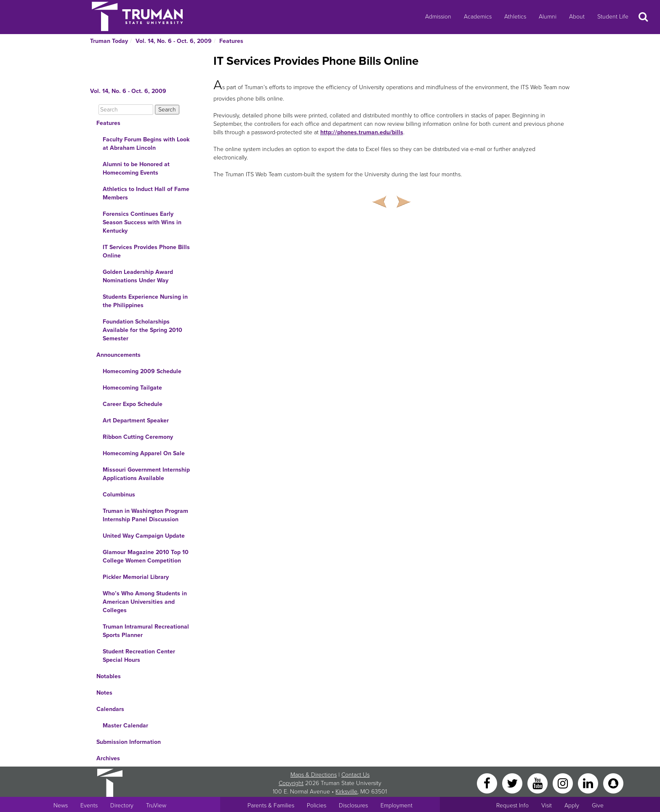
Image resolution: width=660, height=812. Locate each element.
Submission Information (129, 742)
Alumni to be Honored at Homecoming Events (136, 169)
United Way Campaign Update (144, 536)
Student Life (613, 17)
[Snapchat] (613, 783)
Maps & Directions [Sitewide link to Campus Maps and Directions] (314, 775)
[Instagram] (564, 783)
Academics (478, 17)
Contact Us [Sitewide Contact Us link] (355, 775)
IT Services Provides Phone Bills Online (146, 251)
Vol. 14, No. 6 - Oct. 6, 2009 (174, 41)
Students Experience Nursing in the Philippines (145, 301)
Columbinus (119, 495)
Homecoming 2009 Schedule (142, 371)
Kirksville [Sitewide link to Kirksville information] (346, 792)
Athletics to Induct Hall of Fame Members (146, 193)
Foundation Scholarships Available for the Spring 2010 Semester (142, 330)
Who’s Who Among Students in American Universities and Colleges (145, 602)
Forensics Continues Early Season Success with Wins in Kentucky (142, 222)
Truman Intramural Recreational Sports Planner (146, 631)
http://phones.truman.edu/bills (362, 132)
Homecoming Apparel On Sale (144, 453)
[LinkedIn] (589, 783)
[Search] (126, 110)
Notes (104, 693)
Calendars (110, 709)
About (577, 17)
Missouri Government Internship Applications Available (146, 474)
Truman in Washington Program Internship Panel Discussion (145, 515)
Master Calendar (125, 726)
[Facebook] (488, 783)
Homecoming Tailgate (132, 388)
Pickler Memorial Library (136, 577)
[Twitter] (513, 783)
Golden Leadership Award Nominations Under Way (138, 276)
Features (231, 41)
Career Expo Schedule (133, 404)
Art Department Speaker (136, 421)
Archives (108, 758)
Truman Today (109, 41)
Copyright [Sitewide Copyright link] (291, 783)
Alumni (548, 17)
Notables (109, 676)
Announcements (118, 355)
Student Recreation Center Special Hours (139, 656)
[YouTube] (538, 783)
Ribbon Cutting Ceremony (138, 437)
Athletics (515, 17)
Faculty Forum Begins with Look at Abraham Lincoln (146, 144)
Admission (438, 17)
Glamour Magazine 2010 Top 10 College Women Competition (146, 556)
